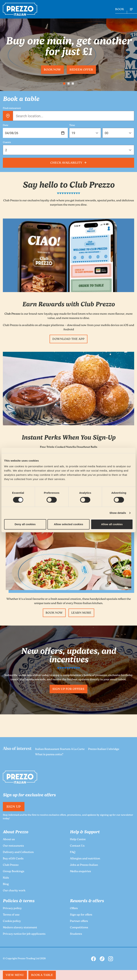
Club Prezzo (11, 865)
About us (9, 840)
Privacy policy (12, 908)
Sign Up (14, 807)
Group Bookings (14, 872)
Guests (7, 142)
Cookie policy (12, 921)
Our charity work (14, 891)
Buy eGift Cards (13, 859)
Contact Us (77, 846)
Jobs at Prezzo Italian (84, 865)
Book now (52, 70)
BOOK (120, 10)
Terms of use (11, 915)
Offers (74, 908)
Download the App (68, 339)
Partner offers (79, 921)
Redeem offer (81, 70)
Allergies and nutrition (85, 859)
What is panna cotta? (49, 755)
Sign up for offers (68, 689)
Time (72, 125)
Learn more (81, 613)
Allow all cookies (112, 524)
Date (6, 125)
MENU (15, 975)
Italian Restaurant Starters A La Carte (60, 749)
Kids (6, 878)
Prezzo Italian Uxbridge (104, 749)
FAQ (73, 852)
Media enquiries (80, 872)
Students (76, 934)
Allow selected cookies (68, 524)
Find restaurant (12, 108)
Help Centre (78, 840)
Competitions (79, 928)
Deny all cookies (25, 524)
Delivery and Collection (18, 852)
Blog (6, 884)
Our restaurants (13, 846)
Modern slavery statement (20, 928)
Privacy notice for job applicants (24, 934)
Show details (118, 513)
